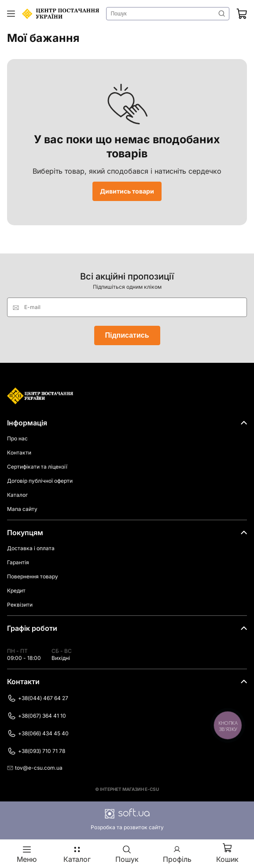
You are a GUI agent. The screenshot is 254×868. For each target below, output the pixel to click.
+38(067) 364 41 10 (37, 716)
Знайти (222, 14)
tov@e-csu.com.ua (35, 768)
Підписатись (127, 335)
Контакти (19, 453)
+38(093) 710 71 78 (36, 751)
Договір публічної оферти (40, 481)
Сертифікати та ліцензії (37, 467)
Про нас (17, 438)
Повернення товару (33, 576)
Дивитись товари (127, 191)
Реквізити (20, 605)
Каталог (17, 495)
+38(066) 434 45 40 (38, 734)
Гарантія (18, 562)
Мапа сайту (22, 509)
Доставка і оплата (31, 548)
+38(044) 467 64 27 (38, 698)
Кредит (16, 590)
